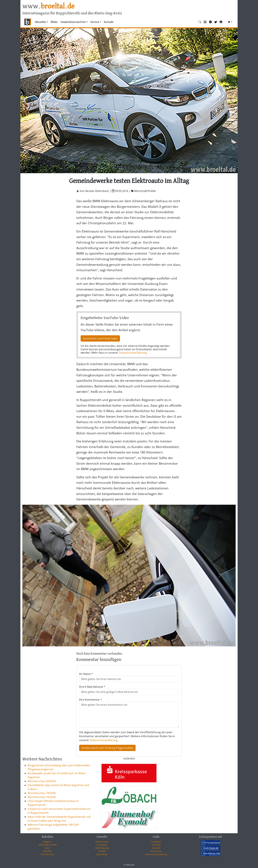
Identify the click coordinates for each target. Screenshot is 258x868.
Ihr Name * (86, 674)
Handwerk (102, 845)
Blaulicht (48, 851)
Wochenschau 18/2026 (42, 797)
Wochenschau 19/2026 (42, 793)
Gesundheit (102, 854)
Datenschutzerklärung (133, 353)
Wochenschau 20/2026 (42, 781)
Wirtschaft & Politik (48, 845)
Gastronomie (102, 842)
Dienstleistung (102, 848)
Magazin (48, 842)
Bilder (54, 22)
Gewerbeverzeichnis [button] (73, 22)
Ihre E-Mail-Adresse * (92, 687)
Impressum (156, 851)
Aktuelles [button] (40, 22)
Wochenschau (48, 854)
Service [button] (95, 22)
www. (48, 6)
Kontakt (109, 22)
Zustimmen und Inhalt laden (100, 338)
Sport (48, 848)
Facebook (156, 842)
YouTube (156, 845)
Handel (102, 851)
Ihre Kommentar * (90, 700)
